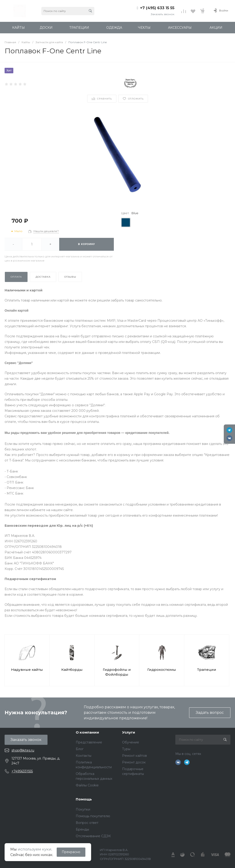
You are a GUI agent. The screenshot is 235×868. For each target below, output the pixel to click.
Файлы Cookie (87, 785)
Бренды (82, 829)
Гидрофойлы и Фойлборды (117, 672)
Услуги (129, 732)
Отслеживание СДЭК (93, 836)
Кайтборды (72, 670)
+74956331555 (22, 771)
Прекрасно (71, 852)
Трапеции (207, 670)
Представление (89, 742)
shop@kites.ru (23, 750)
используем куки (35, 849)
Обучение (131, 742)
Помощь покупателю (93, 816)
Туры (126, 749)
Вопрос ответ (87, 823)
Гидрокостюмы (162, 670)
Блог (80, 749)
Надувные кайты (27, 670)
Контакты (84, 756)
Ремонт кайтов (134, 756)
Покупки (83, 809)
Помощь (84, 799)
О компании (87, 732)
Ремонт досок (134, 762)
